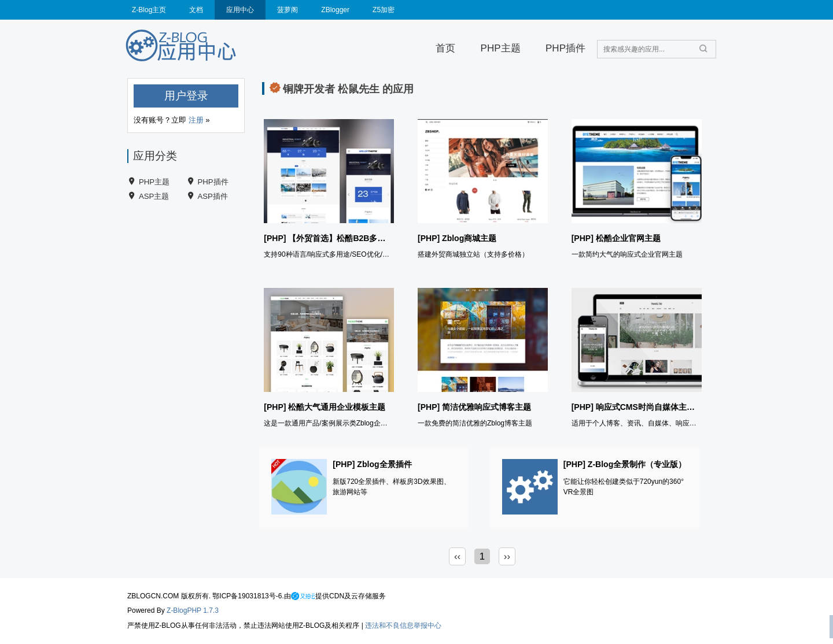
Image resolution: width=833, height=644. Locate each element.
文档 (196, 10)
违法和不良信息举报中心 (403, 626)
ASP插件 (213, 196)
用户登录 (186, 96)
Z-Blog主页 (149, 10)
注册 (196, 120)
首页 (445, 48)
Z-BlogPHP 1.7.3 (193, 610)
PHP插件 (565, 48)
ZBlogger (335, 10)
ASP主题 (154, 196)
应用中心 (240, 10)
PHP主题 (501, 48)
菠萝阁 (288, 10)
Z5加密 (384, 10)
